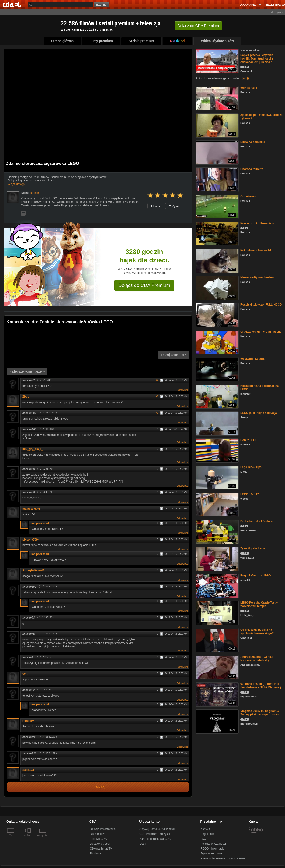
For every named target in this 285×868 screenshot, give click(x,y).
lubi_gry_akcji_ (33, 449)
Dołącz (198, 26)
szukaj (102, 5)
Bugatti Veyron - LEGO (255, 576)
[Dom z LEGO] (217, 450)
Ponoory (28, 721)
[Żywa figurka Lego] (217, 559)
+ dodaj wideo (277, 12)
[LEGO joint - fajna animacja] (217, 423)
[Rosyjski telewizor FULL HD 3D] (217, 315)
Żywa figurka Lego (253, 548)
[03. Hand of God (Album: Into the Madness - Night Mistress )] (217, 694)
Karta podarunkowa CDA (155, 839)
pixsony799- (30, 540)
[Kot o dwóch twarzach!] (217, 261)
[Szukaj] (61, 5)
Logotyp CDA (98, 839)
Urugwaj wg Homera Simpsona (261, 332)
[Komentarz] (98, 338)
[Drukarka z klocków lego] (217, 532)
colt (25, 674)
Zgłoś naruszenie (211, 854)
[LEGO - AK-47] (217, 504)
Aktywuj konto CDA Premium (157, 829)
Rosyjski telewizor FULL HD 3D (261, 305)
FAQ (203, 839)
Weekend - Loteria (252, 359)
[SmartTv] (30, 838)
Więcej (100, 787)
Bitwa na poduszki (253, 142)
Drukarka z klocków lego (257, 521)
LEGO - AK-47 (250, 494)
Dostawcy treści (100, 844)
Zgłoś (174, 206)
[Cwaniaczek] (217, 206)
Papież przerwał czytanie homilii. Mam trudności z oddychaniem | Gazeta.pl (257, 59)
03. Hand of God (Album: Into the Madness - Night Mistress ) (261, 686)
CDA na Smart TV (101, 849)
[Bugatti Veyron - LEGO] (217, 586)
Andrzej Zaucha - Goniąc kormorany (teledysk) (257, 659)
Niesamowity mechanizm (257, 277)
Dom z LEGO (249, 440)
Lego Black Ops (251, 467)
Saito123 (28, 770)
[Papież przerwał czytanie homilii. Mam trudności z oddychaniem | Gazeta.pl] (217, 61)
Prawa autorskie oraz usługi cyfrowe (223, 858)
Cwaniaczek (248, 196)
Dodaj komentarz (174, 355)
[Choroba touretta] (217, 179)
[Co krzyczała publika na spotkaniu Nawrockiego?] (217, 640)
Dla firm (144, 844)
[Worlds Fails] (217, 98)
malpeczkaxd (31, 509)
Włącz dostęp (16, 184)
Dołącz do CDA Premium (144, 285)
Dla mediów (97, 834)
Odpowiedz (182, 390)
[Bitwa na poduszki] (217, 152)
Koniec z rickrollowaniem (257, 223)
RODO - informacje (212, 849)
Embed (156, 206)
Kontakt (205, 829)
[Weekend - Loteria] (217, 369)
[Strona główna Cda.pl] (13, 4)
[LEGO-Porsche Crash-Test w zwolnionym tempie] (217, 613)
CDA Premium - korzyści (155, 834)
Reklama (95, 854)
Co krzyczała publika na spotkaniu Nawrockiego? (257, 631)
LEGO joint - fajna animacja (259, 413)
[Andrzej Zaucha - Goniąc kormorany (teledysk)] (217, 667)
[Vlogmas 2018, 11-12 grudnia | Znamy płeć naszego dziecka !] (217, 721)
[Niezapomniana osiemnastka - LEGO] (217, 396)
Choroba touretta (252, 169)
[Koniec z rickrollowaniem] (217, 233)
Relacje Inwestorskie (103, 829)
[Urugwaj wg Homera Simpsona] (217, 342)
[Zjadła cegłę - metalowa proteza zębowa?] (217, 125)
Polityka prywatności (213, 844)
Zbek (26, 397)
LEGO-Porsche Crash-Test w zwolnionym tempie (259, 604)
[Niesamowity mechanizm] (217, 288)
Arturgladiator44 (33, 570)
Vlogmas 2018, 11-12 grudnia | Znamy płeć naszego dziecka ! (260, 713)
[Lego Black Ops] (217, 477)
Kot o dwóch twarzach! (256, 250)
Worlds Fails (249, 88)
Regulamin (207, 834)
